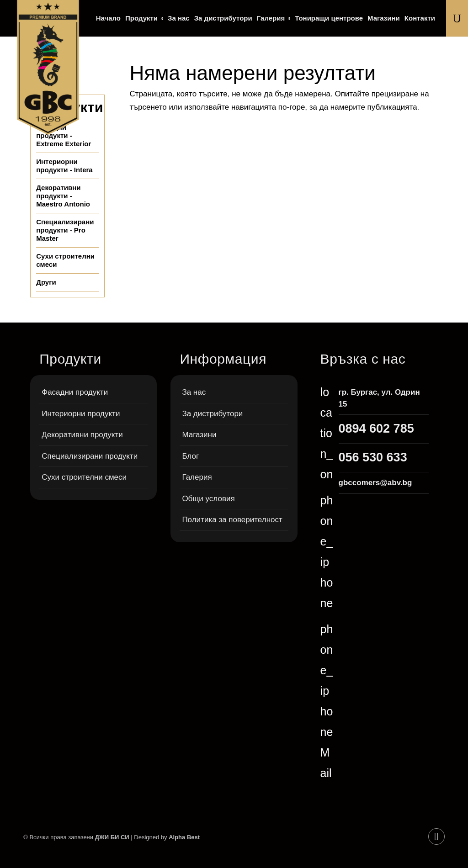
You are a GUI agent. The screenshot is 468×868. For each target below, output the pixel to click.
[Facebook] (436, 836)
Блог (190, 456)
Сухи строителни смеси (65, 260)
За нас (179, 19)
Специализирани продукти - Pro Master (65, 230)
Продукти (141, 19)
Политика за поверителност (232, 520)
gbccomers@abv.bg (375, 483)
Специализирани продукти (90, 456)
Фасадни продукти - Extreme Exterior (64, 135)
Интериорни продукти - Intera (64, 166)
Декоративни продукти (82, 435)
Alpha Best (184, 837)
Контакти (420, 19)
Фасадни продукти (75, 392)
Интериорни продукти (81, 414)
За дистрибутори (223, 19)
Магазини (384, 19)
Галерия (271, 19)
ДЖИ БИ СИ (112, 837)
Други (46, 282)
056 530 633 (373, 457)
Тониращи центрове (329, 19)
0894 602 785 (376, 429)
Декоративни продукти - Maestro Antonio (63, 196)
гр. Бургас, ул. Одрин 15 (379, 398)
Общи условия (208, 499)
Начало (108, 19)
